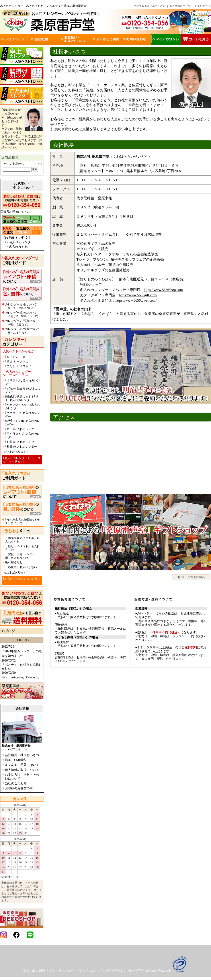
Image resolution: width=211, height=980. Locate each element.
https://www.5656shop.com (163, 290)
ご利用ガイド (20, 260)
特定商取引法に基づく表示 (150, 6)
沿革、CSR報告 (16, 760)
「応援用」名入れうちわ (21, 567)
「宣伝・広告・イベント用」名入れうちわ (21, 556)
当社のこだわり (16, 783)
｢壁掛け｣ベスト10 (17, 362)
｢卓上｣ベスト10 (15, 357)
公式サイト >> (19, 749)
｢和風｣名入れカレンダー (21, 447)
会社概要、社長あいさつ (22, 755)
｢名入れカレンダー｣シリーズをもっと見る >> (22, 460)
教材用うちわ (14, 562)
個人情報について (180, 6)
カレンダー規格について (21, 306)
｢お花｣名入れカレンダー (21, 442)
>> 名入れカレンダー (19, 242)
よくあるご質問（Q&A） (22, 765)
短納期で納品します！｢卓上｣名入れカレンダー (22, 398)
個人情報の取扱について (22, 770)
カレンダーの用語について (22, 323)
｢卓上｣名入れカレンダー (21, 429)
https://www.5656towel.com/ (136, 300)
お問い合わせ (203, 6)
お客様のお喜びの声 (19, 788)
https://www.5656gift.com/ (138, 295)
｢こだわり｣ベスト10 (18, 366)
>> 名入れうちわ (16, 247)
